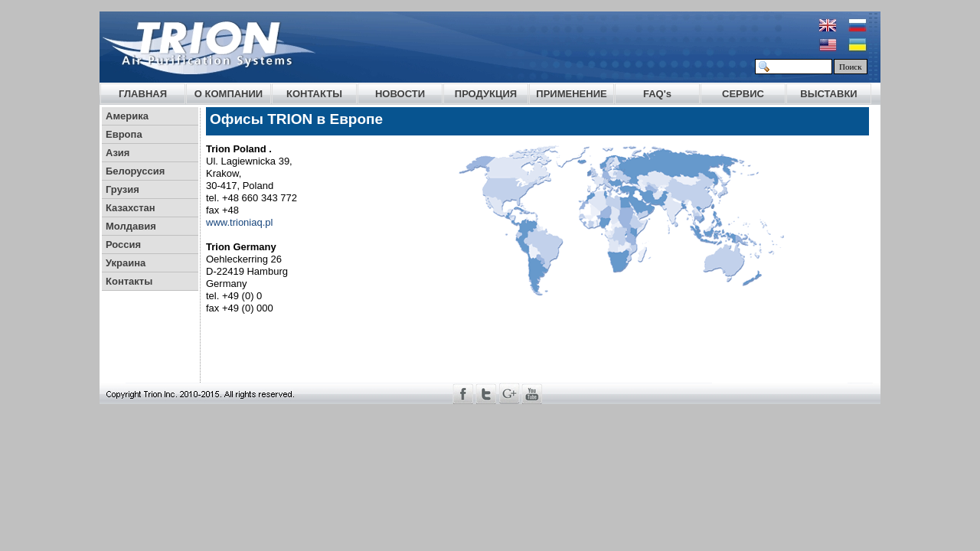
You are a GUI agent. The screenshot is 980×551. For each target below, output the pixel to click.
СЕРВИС (743, 94)
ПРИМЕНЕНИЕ (571, 94)
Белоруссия (135, 171)
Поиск (851, 67)
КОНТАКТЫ (314, 94)
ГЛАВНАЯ (143, 94)
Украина (126, 263)
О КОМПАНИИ (229, 94)
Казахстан (131, 208)
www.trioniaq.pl (239, 222)
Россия (123, 245)
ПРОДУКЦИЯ (486, 94)
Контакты (129, 281)
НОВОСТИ (400, 94)
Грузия (122, 189)
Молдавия (131, 226)
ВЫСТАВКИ (828, 94)
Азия (118, 153)
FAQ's (657, 94)
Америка (127, 116)
